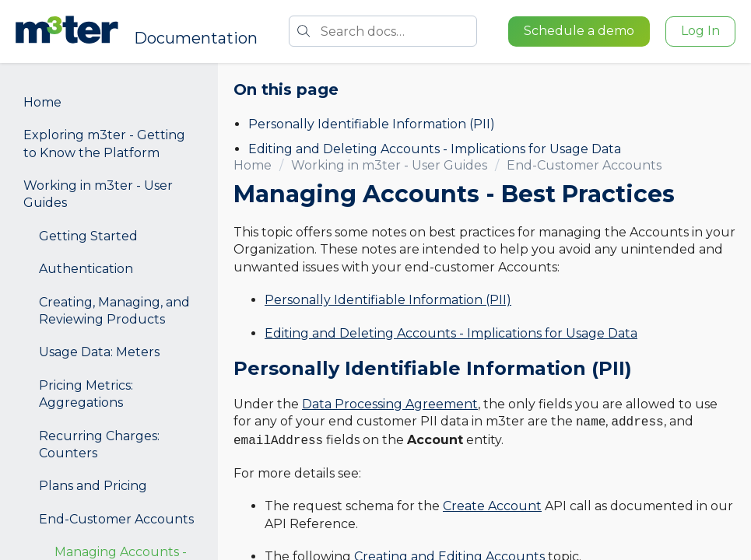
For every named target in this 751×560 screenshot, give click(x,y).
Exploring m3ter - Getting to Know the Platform (104, 143)
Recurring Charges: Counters (99, 444)
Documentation (196, 38)
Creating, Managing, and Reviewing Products (114, 311)
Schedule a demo (579, 31)
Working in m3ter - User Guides (98, 194)
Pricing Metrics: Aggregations (86, 394)
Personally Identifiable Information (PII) (372, 124)
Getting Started (88, 236)
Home (42, 102)
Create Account (492, 506)
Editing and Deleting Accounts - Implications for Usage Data (435, 149)
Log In (700, 31)
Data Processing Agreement (390, 404)
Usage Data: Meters (99, 352)
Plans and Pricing (93, 486)
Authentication (86, 269)
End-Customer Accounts (116, 519)
